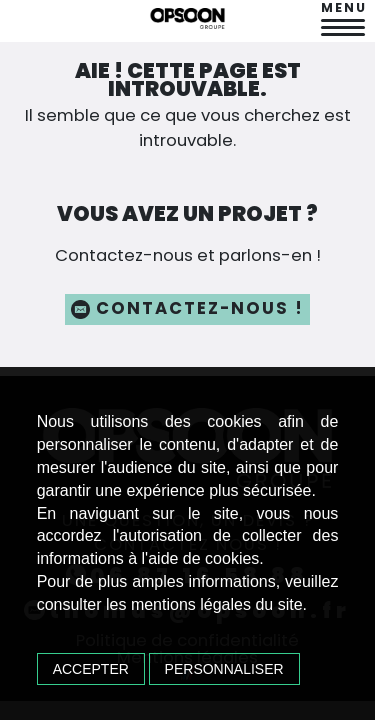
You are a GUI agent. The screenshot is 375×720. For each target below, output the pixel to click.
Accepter (92, 668)
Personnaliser (224, 668)
